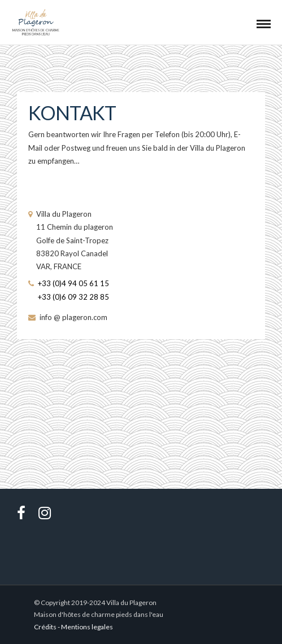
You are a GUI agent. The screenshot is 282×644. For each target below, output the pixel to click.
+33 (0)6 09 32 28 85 (73, 297)
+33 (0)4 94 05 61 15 (73, 283)
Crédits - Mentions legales (73, 627)
